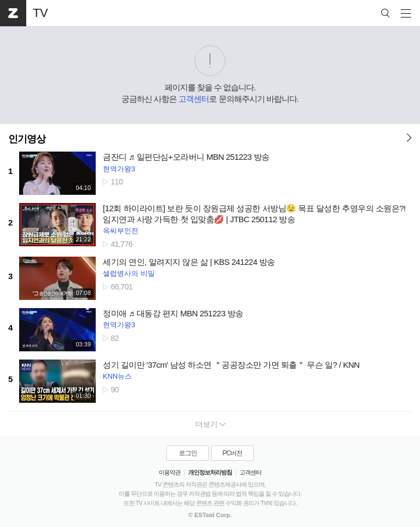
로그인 (188, 453)
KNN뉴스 (117, 376)
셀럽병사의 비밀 (129, 273)
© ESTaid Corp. (210, 515)
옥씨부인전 (121, 231)
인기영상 (27, 139)
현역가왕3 (119, 169)
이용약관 (170, 472)
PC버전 (233, 453)
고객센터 (194, 99)
